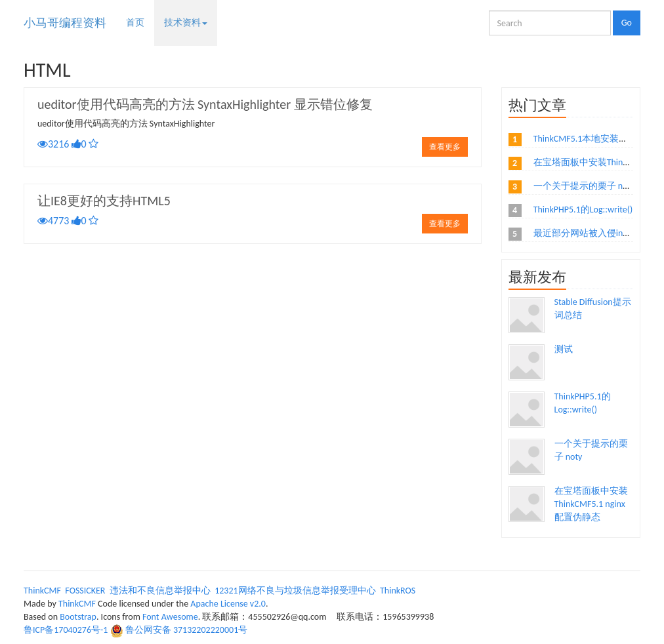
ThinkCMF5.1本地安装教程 (586, 139)
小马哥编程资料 (65, 23)
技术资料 (186, 23)
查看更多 (445, 147)
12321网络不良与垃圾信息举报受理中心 (295, 591)
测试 (564, 349)
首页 (135, 23)
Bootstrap (78, 617)
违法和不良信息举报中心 (160, 591)
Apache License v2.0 (228, 604)
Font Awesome (170, 617)
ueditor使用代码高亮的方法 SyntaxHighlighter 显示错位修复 (205, 104)
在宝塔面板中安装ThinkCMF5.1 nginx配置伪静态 (591, 504)
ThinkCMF (42, 591)
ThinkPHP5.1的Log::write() (583, 210)
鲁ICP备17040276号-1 (66, 630)
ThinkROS (398, 591)
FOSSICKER (85, 591)
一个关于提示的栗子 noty (584, 186)
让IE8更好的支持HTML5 (104, 201)
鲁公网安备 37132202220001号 (187, 630)
